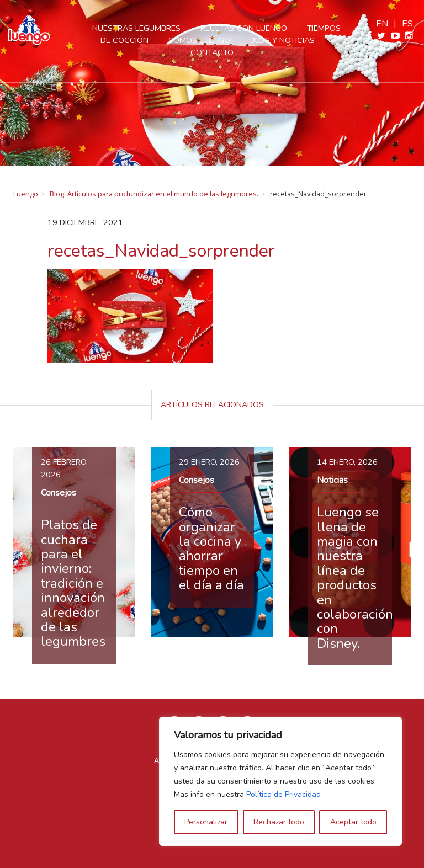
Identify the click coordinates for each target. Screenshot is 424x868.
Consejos (59, 493)
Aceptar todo (353, 822)
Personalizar (206, 822)
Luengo (26, 194)
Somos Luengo (199, 40)
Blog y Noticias (282, 40)
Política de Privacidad (283, 794)
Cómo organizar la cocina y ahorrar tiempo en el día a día (211, 549)
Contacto (212, 52)
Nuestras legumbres (136, 28)
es (407, 24)
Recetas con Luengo (244, 28)
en (382, 24)
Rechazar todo (279, 822)
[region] (280, 781)
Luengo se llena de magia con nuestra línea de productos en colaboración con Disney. (355, 578)
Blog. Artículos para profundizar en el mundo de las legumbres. (154, 194)
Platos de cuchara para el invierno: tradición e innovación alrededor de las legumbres (73, 583)
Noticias (332, 480)
